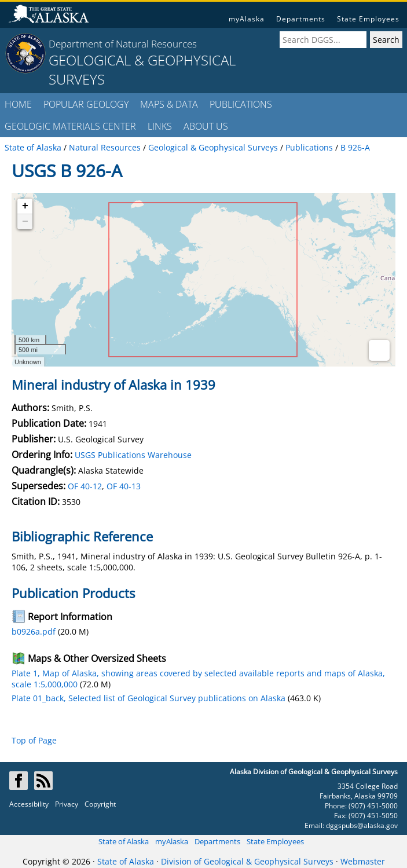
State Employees (368, 19)
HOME (18, 104)
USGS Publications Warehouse (133, 455)
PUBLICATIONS (241, 104)
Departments (301, 19)
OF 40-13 (124, 486)
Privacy (67, 804)
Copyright (100, 804)
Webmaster (363, 861)
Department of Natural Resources (123, 44)
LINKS (160, 126)
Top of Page (34, 740)
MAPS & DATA (169, 104)
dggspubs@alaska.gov (362, 825)
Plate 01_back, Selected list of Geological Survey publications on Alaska (148, 698)
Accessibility (29, 804)
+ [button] (25, 206)
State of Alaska (124, 841)
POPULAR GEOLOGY (86, 104)
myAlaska (247, 19)
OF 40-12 (85, 486)
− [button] (25, 222)
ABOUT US (206, 126)
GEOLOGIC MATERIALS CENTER (70, 126)
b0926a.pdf (34, 631)
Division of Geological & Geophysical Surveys (247, 861)
